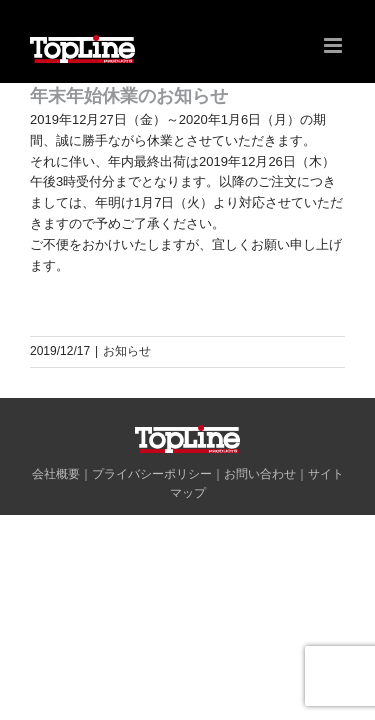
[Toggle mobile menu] (334, 45)
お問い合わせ (260, 524)
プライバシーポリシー (152, 524)
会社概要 (56, 524)
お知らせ (127, 351)
